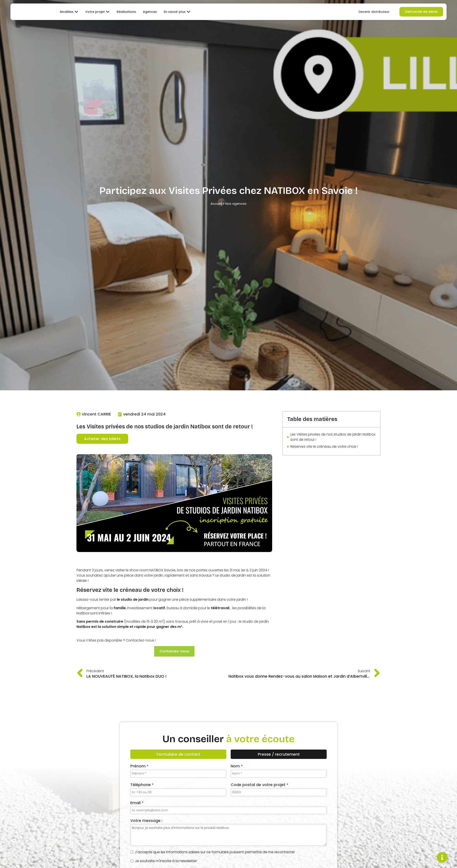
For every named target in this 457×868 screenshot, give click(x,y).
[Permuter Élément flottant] (442, 857)
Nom (237, 766)
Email (137, 803)
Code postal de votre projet (259, 785)
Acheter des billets (102, 439)
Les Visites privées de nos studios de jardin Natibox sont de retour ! (333, 437)
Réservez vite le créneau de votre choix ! (324, 446)
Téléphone (142, 785)
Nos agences (236, 204)
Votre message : (146, 821)
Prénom (139, 766)
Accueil (216, 204)
